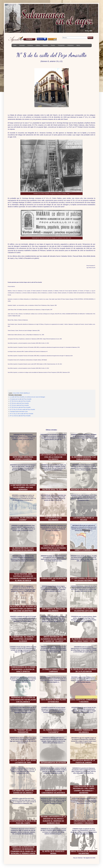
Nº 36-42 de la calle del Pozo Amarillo (20, 401)
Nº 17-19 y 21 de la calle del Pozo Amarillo (22, 414)
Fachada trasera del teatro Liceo (19, 412)
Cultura (38, 45)
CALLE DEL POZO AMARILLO (21, 393)
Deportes (45, 45)
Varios (78, 45)
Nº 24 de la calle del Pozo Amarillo (19, 405)
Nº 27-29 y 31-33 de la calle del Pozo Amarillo (23, 410)
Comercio (30, 45)
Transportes (61, 45)
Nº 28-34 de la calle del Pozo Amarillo (20, 407)
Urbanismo (70, 45)
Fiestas (53, 45)
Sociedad (22, 45)
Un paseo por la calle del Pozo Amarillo (21, 399)
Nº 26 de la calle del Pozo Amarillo (19, 403)
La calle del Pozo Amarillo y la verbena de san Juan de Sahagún (28, 397)
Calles (15, 45)
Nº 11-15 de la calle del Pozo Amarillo (20, 416)
